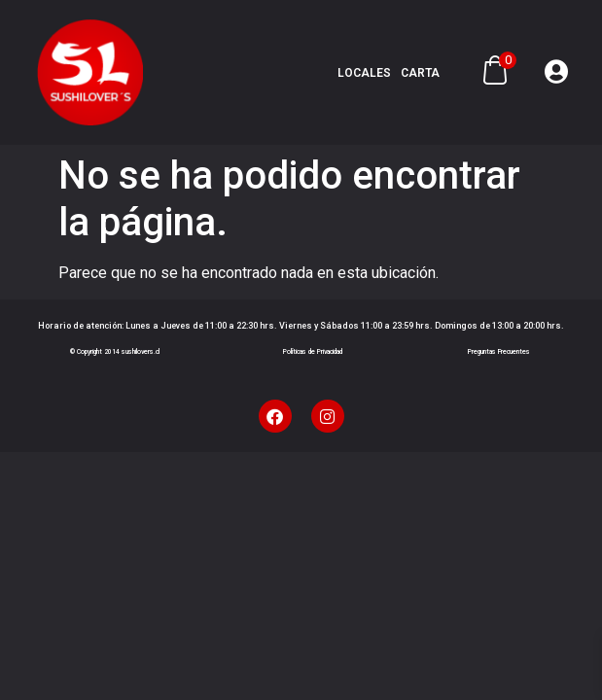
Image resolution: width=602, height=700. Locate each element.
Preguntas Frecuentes (499, 352)
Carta (420, 73)
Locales (364, 73)
